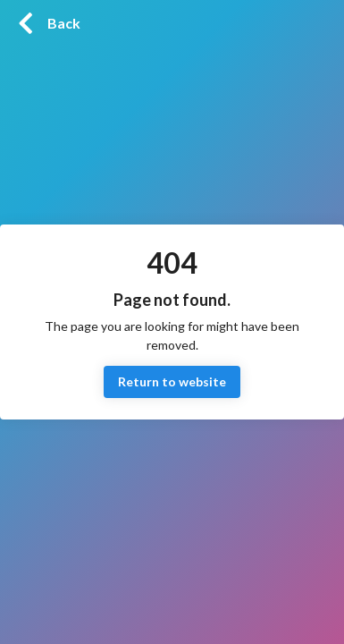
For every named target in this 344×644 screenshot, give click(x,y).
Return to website (172, 382)
